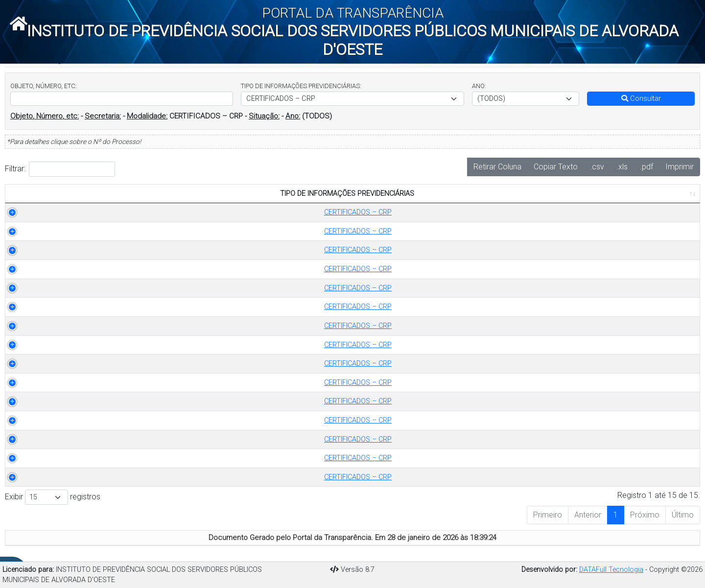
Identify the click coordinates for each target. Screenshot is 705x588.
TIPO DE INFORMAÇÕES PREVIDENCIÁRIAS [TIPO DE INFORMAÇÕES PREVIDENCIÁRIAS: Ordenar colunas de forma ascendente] (107, 194)
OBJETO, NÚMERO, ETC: (44, 86)
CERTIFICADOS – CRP (113, 212)
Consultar (641, 99)
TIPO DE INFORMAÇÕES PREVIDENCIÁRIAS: (301, 86)
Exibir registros (53, 497)
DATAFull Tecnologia (611, 570)
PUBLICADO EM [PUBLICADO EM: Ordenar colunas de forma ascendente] (643, 194)
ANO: (479, 86)
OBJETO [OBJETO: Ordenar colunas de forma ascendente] (284, 194)
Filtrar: (60, 169)
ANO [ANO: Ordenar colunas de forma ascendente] (238, 194)
